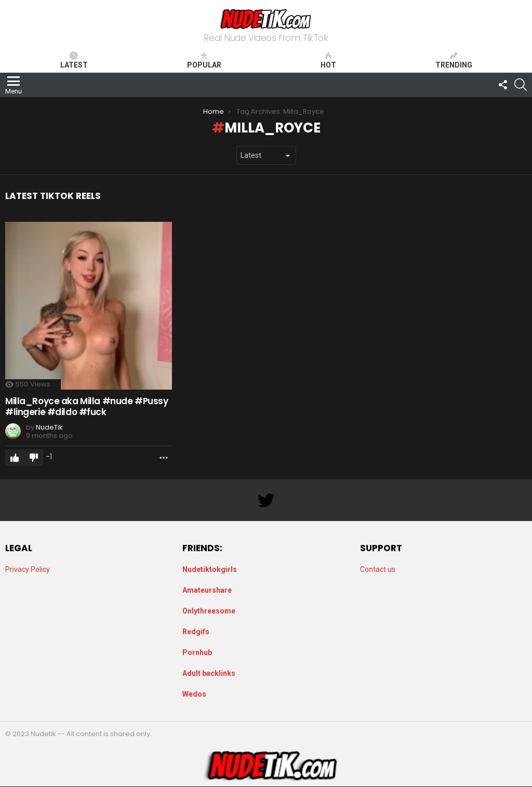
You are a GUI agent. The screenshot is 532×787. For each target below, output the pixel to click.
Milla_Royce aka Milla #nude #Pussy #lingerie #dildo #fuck (87, 406)
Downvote (34, 458)
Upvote (15, 458)
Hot (328, 60)
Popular (204, 60)
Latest (74, 60)
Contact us (378, 569)
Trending (454, 60)
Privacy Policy (28, 569)
